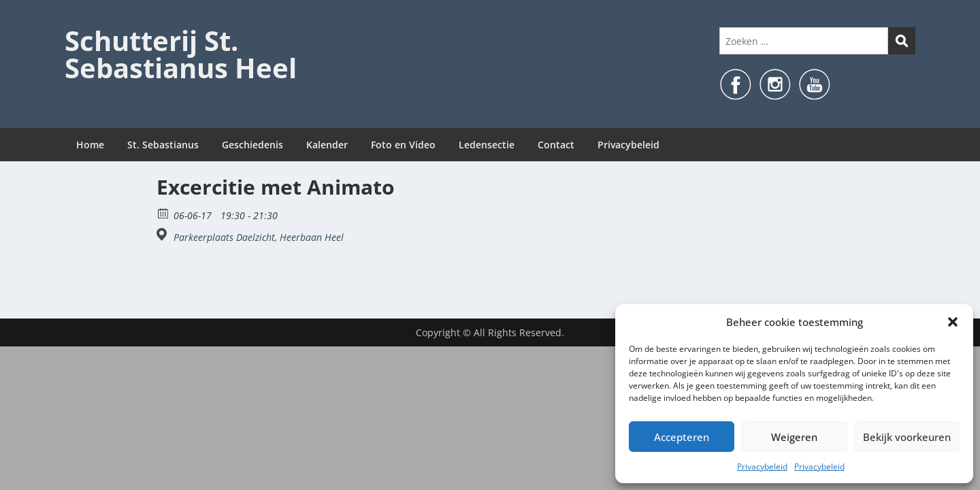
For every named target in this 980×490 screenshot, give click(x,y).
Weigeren (794, 437)
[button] (953, 322)
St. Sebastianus (163, 145)
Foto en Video (403, 145)
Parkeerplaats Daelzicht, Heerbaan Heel (259, 238)
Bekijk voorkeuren (907, 437)
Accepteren (682, 437)
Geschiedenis (252, 145)
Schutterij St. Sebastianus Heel (181, 54)
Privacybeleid (762, 467)
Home (90, 145)
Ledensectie (487, 145)
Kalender (327, 145)
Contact (556, 145)
